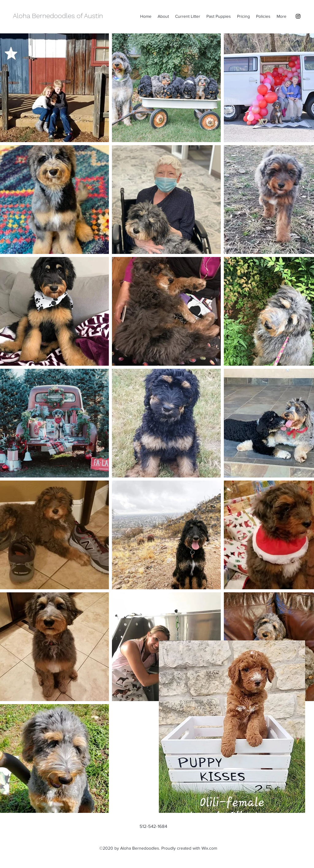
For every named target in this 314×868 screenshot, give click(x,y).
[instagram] (298, 16)
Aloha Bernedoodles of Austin (58, 16)
